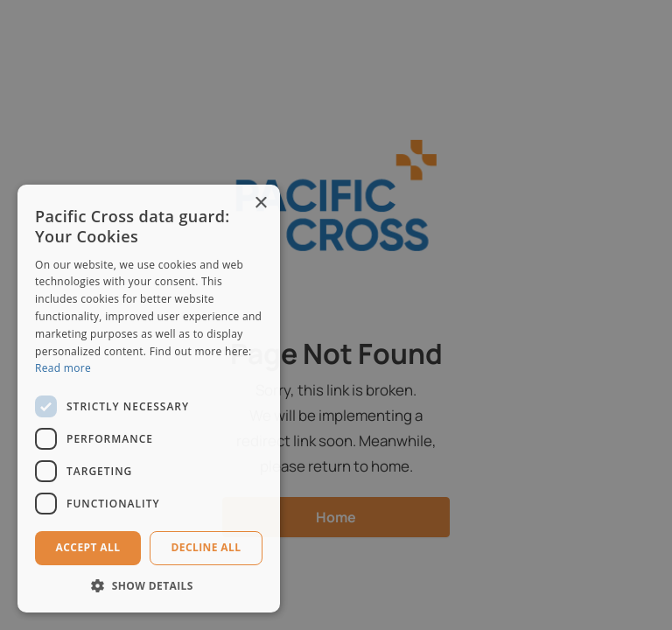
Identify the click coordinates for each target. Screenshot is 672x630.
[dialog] (336, 315)
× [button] (260, 203)
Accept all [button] (88, 547)
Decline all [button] (206, 547)
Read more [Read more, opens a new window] (63, 368)
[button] (149, 586)
